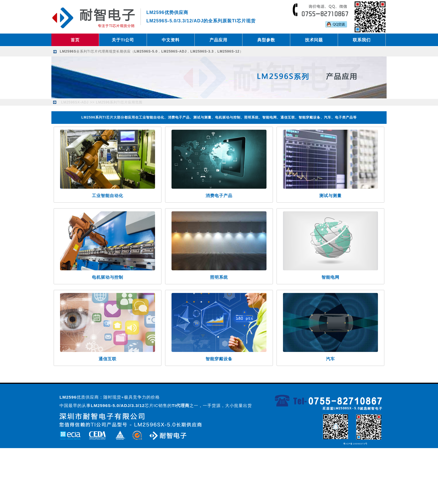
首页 (75, 40)
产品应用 (218, 40)
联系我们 (362, 40)
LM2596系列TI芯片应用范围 (119, 102)
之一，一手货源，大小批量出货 (212, 405)
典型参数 (266, 40)
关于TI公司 (123, 40)
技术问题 (314, 40)
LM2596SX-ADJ (75, 102)
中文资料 (171, 40)
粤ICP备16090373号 (355, 444)
